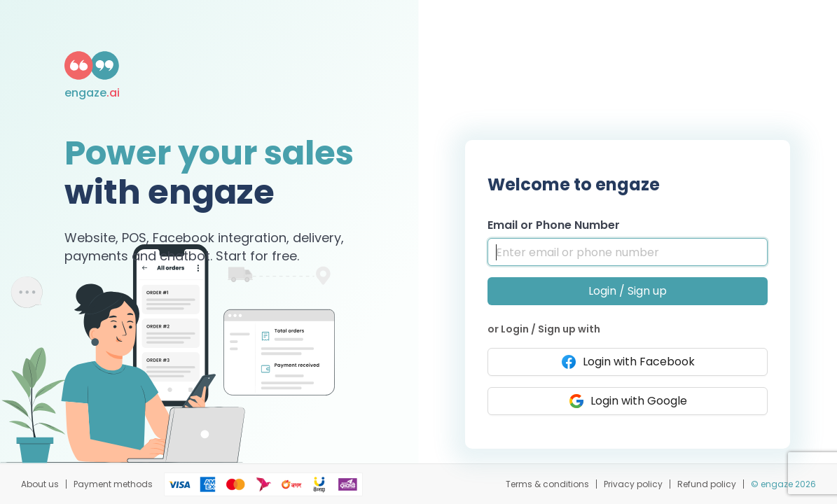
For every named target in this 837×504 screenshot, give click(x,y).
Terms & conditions (547, 484)
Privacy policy (633, 484)
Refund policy (707, 484)
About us (40, 484)
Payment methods (113, 484)
